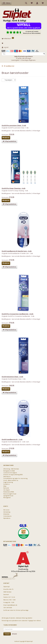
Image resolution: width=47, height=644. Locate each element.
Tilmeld (7, 634)
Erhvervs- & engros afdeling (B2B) (13, 475)
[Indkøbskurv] (23, 38)
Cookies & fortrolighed (10, 473)
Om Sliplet (7, 490)
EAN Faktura (7, 477)
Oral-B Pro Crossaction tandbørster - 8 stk (17, 314)
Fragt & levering (8, 482)
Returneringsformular (10, 494)
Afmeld (14, 634)
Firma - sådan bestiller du (11, 480)
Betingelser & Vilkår (9, 471)
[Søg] (44, 54)
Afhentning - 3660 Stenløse (11, 469)
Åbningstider (7, 498)
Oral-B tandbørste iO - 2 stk (12, 439)
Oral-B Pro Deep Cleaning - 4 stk (13, 188)
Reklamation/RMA (9, 492)
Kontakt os (6, 484)
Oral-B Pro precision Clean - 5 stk (14, 125)
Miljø (5, 486)
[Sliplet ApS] (17, 14)
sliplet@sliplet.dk (12, 605)
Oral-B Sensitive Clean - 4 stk (12, 377)
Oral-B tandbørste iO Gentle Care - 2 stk (17, 251)
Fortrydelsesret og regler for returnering (15, 478)
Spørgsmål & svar (8, 496)
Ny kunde (6, 488)
